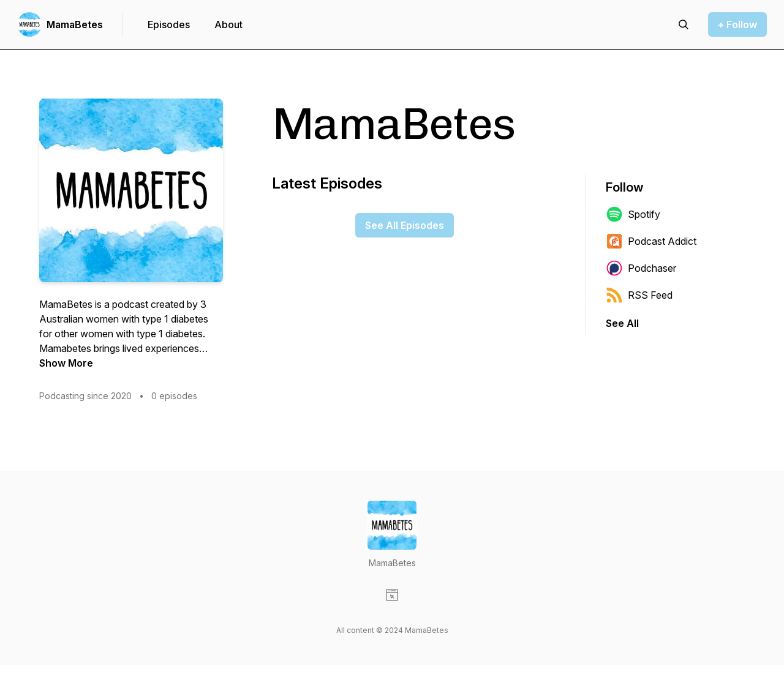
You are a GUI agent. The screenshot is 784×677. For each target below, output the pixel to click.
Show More (66, 363)
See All (622, 323)
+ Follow (737, 24)
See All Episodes (405, 225)
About (228, 24)
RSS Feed (639, 295)
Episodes (169, 24)
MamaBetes (75, 24)
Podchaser (641, 268)
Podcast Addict (651, 241)
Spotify (633, 214)
